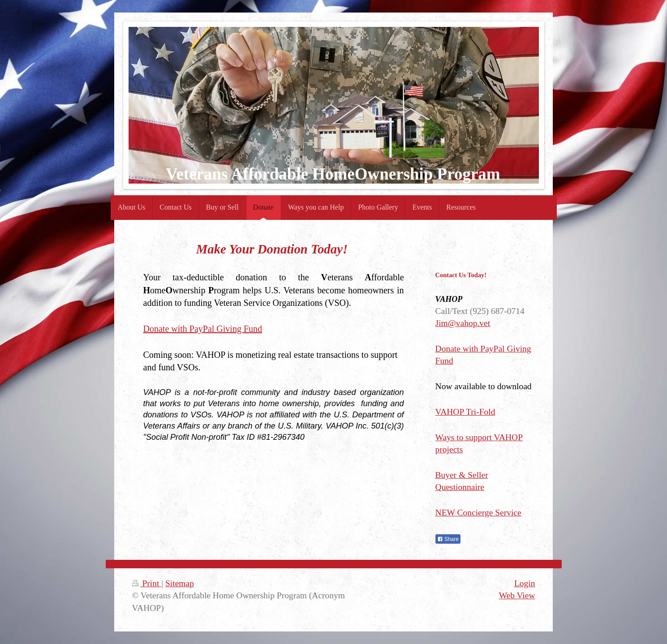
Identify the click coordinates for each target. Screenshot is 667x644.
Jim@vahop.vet (463, 323)
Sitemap (180, 583)
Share (448, 539)
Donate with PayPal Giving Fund (203, 329)
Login (525, 583)
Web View (517, 595)
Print (147, 583)
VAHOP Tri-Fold (465, 412)
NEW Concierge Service (478, 513)
